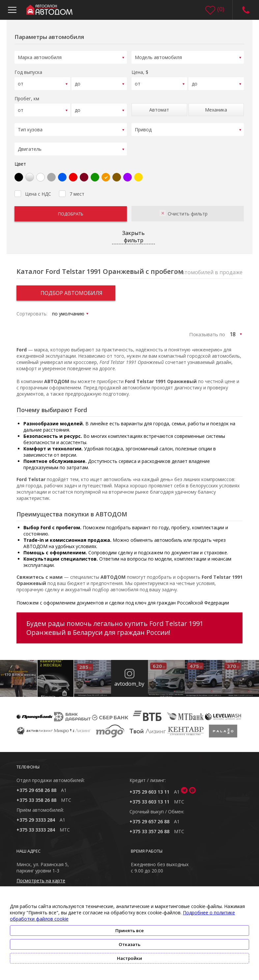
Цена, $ (140, 72)
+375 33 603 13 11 (149, 802)
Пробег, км (27, 98)
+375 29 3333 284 (36, 820)
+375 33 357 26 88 (149, 831)
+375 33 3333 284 (36, 830)
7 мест (72, 193)
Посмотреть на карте (41, 881)
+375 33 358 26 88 (36, 800)
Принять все (129, 931)
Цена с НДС (33, 193)
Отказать (129, 944)
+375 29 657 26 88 (149, 821)
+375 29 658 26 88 (36, 790)
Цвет (20, 164)
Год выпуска (28, 72)
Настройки (129, 958)
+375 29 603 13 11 (149, 792)
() (221, 9)
